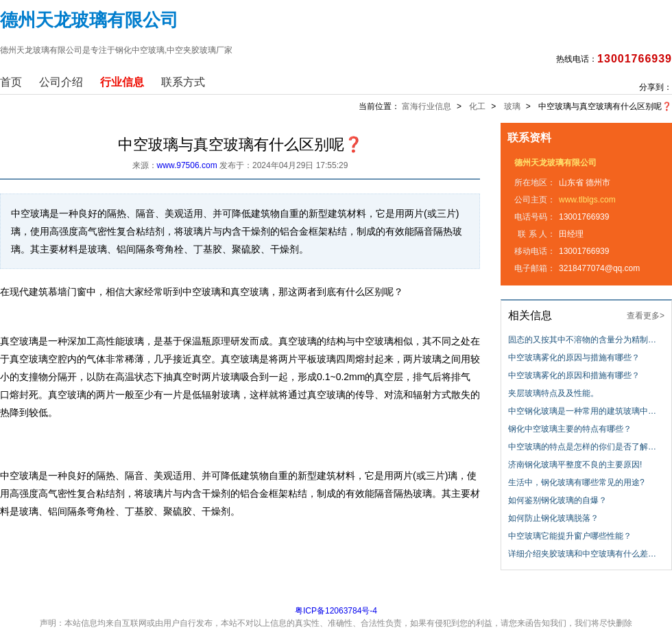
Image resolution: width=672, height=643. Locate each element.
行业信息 (122, 82)
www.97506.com (187, 165)
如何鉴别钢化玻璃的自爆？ (557, 500)
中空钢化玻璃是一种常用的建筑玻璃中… (582, 411)
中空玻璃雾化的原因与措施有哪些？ (574, 358)
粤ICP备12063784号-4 (336, 611)
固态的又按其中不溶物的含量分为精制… (582, 340)
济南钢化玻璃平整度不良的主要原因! (575, 465)
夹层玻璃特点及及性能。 (553, 393)
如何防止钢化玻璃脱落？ (553, 518)
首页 (11, 82)
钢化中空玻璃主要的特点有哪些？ (570, 429)
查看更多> (646, 316)
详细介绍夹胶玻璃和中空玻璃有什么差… (582, 554)
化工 (477, 106)
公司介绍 (61, 82)
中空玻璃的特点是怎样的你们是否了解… (582, 447)
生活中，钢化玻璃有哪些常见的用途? (576, 482)
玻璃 (512, 106)
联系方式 (183, 82)
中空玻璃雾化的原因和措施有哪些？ (574, 375)
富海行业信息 (427, 106)
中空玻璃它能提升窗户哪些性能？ (570, 536)
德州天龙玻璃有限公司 (555, 163)
